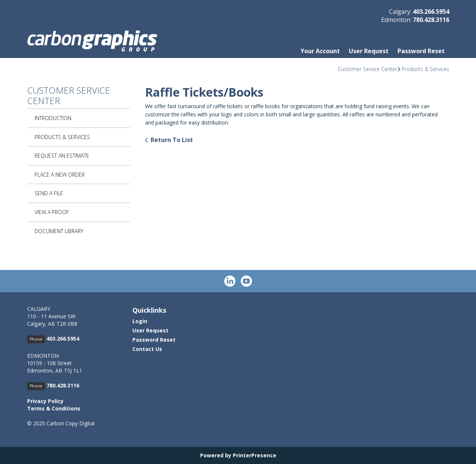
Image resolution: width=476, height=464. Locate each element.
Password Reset (421, 51)
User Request (369, 51)
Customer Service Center (367, 69)
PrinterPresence (255, 455)
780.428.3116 (431, 20)
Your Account (320, 51)
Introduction (53, 118)
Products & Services (425, 69)
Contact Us (147, 349)
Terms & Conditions (54, 408)
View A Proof (52, 212)
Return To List (172, 140)
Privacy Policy (45, 401)
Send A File (49, 193)
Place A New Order (60, 175)
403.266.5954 (431, 12)
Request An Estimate (62, 156)
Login (140, 321)
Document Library (59, 231)
